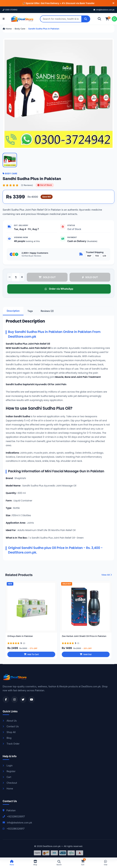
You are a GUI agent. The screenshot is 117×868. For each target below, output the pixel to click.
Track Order (11, 744)
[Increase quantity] (22, 277)
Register (9, 771)
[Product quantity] (16, 277)
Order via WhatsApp (59, 289)
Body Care (20, 29)
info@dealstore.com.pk (104, 10)
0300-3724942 (10, 10)
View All (107, 576)
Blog (7, 738)
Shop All (9, 732)
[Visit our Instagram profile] (14, 699)
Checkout (10, 783)
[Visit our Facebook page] (6, 699)
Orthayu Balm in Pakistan (20, 637)
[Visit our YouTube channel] (32, 699)
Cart (7, 777)
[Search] (86, 19)
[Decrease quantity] (10, 277)
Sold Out (86, 656)
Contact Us (11, 726)
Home (7, 29)
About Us (10, 721)
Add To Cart (31, 656)
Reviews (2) (47, 311)
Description (13, 311)
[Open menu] (4, 19)
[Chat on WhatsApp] (114, 19)
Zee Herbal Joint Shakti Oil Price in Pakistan (84, 637)
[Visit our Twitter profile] (23, 699)
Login (8, 766)
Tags (30, 311)
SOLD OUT (47, 277)
